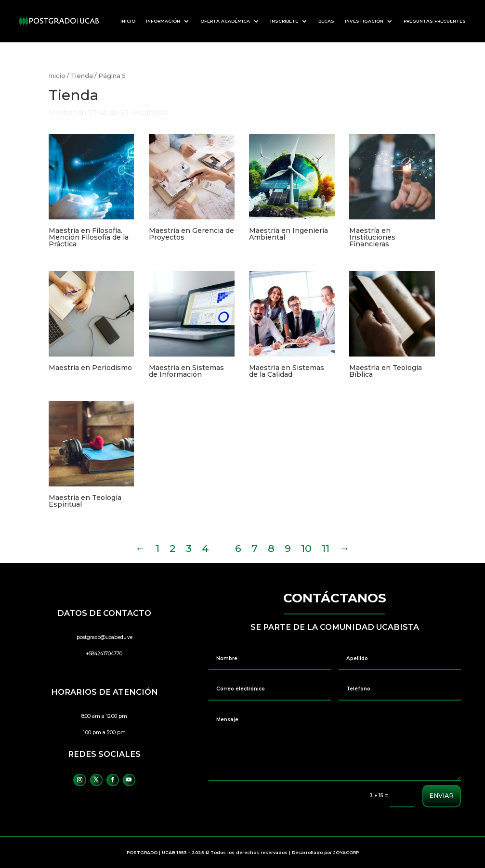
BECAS (326, 21)
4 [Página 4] (205, 548)
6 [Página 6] (238, 548)
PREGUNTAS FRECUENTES (435, 21)
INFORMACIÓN (163, 21)
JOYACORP (346, 852)
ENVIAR (441, 796)
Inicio (57, 76)
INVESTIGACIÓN (364, 21)
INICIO (128, 21)
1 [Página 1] (157, 548)
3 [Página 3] (189, 548)
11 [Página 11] (326, 548)
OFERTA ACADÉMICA (225, 21)
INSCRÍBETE (284, 21)
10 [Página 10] (306, 548)
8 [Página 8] (271, 548)
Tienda (82, 76)
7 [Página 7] (255, 548)
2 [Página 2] (173, 548)
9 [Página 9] (288, 548)
